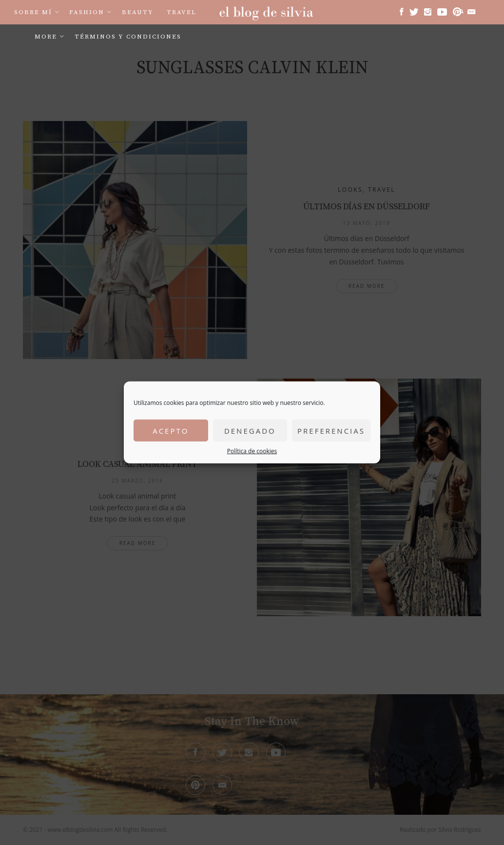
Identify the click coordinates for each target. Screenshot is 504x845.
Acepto (171, 430)
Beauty (138, 12)
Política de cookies (252, 451)
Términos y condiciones (128, 37)
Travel (182, 12)
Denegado (250, 430)
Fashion (87, 12)
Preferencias (331, 430)
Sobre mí (33, 12)
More (46, 37)
